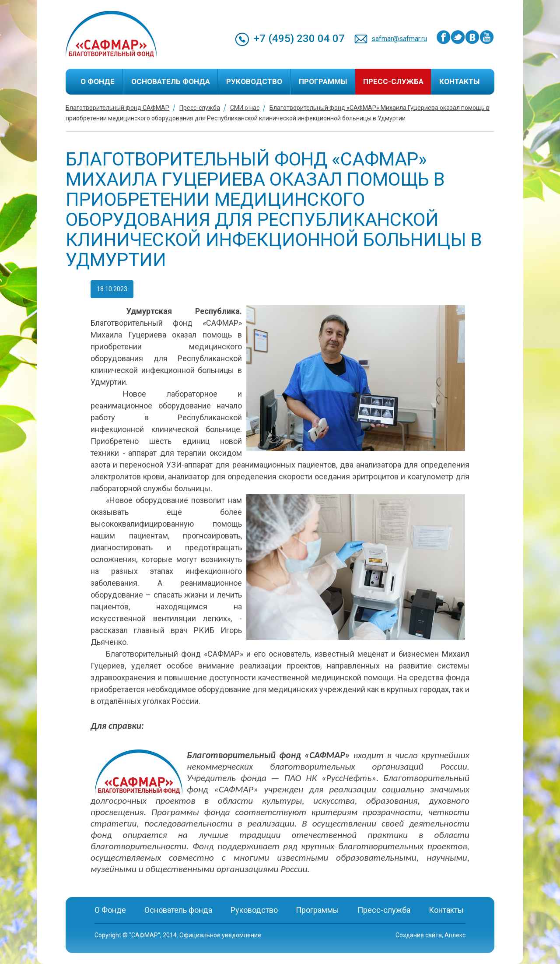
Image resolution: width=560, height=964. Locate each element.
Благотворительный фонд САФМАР (117, 108)
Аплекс (455, 935)
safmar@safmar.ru (399, 39)
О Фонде (98, 81)
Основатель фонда (171, 81)
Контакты (459, 81)
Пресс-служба (393, 81)
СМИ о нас (245, 108)
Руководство (254, 81)
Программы (323, 81)
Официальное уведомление (220, 935)
